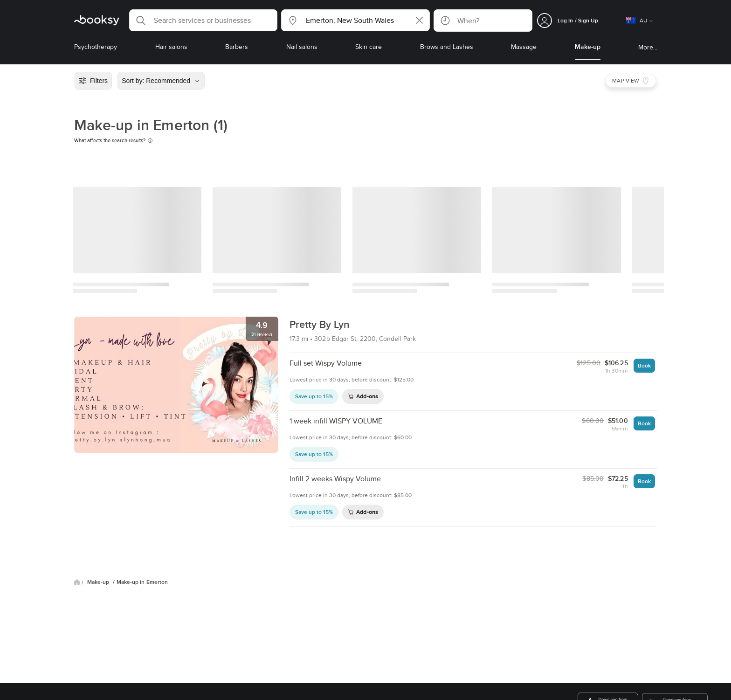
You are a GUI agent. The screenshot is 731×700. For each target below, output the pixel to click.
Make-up (99, 582)
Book (644, 365)
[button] (203, 20)
